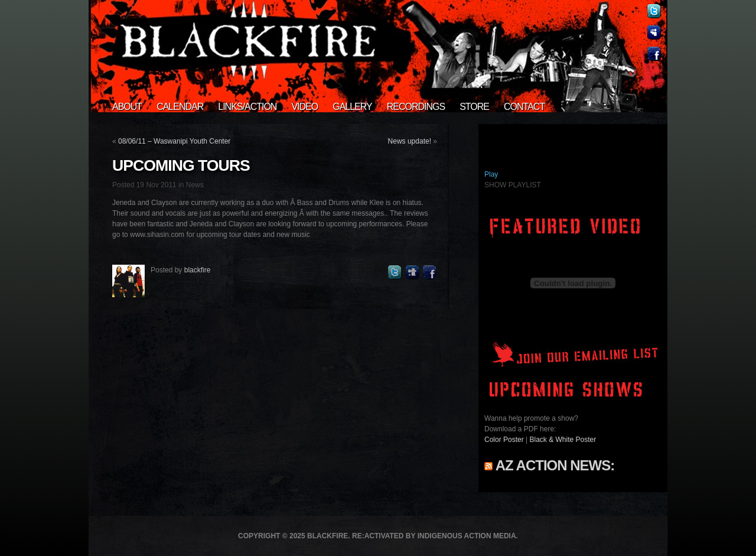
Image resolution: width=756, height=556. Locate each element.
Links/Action (247, 107)
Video (304, 107)
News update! (410, 141)
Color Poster (504, 440)
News (195, 185)
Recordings (416, 107)
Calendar (180, 107)
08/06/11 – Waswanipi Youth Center (174, 141)
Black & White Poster (563, 440)
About (127, 107)
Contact (524, 107)
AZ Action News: (555, 465)
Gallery (352, 107)
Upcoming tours (181, 165)
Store (474, 107)
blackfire (198, 270)
